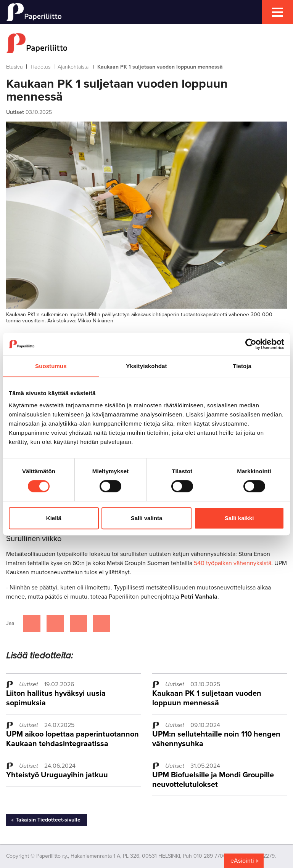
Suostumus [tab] (51, 366)
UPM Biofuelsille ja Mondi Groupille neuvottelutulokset (213, 780)
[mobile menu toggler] (277, 12)
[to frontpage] (146, 43)
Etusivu (14, 67)
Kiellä (54, 518)
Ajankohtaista (73, 67)
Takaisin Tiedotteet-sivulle (48, 820)
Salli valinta (147, 518)
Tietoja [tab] (242, 366)
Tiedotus (40, 67)
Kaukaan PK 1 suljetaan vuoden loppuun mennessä (207, 698)
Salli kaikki (239, 518)
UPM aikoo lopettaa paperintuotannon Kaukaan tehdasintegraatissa (72, 739)
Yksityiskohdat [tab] (146, 366)
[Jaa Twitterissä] (55, 624)
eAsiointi (242, 861)
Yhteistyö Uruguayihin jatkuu (57, 775)
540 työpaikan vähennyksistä (233, 563)
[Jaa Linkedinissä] (78, 624)
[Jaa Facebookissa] (32, 624)
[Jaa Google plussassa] (102, 624)
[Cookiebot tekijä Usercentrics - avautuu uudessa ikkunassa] (251, 344)
